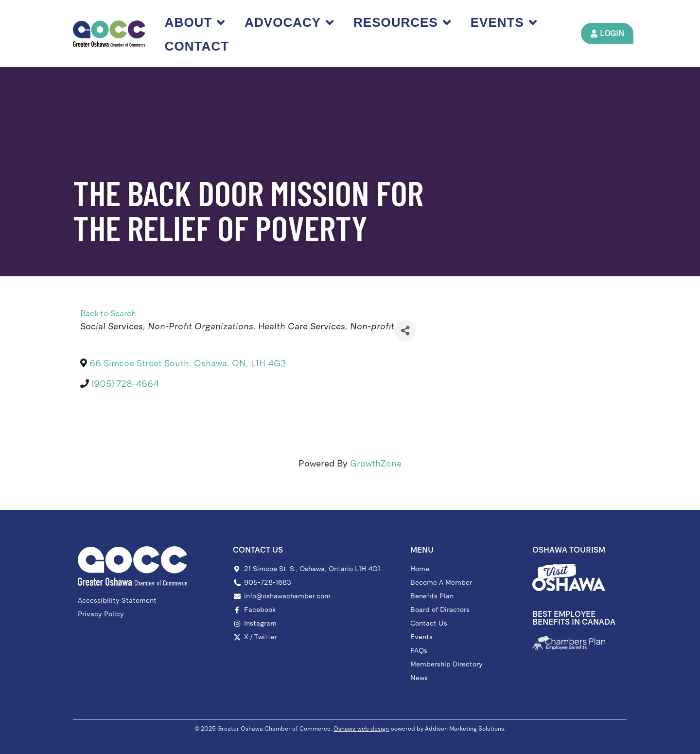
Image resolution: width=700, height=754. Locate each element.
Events (504, 22)
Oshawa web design (361, 729)
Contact (197, 46)
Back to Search (108, 314)
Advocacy (289, 22)
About (195, 22)
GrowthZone (376, 464)
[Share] (405, 331)
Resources (402, 22)
